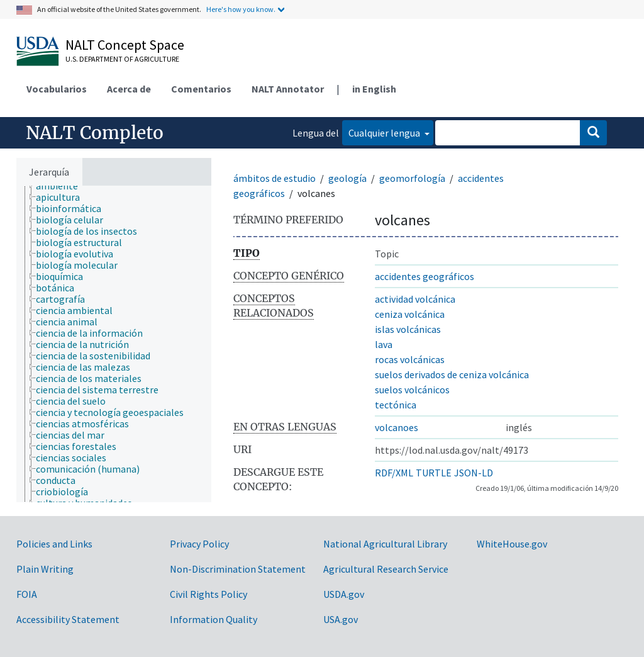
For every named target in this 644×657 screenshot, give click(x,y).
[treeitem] (62, 186)
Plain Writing (45, 569)
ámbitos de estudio (275, 178)
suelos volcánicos (412, 390)
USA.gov (341, 619)
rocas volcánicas (410, 359)
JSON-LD (474, 473)
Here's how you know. (241, 9)
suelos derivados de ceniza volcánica (452, 374)
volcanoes (397, 427)
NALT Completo (95, 133)
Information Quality (214, 619)
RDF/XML (394, 473)
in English (374, 89)
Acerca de (129, 89)
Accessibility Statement (68, 619)
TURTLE (434, 473)
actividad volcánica (415, 299)
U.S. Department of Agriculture (122, 59)
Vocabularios (57, 89)
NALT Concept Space (125, 45)
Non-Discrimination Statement (238, 569)
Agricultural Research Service (386, 569)
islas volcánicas (408, 329)
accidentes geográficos (425, 276)
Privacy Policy (199, 544)
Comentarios (201, 89)
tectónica (396, 405)
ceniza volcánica (410, 314)
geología (347, 178)
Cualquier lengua (385, 133)
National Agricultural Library (385, 544)
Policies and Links (54, 544)
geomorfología (412, 178)
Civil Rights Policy (208, 594)
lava (384, 344)
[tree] (114, 344)
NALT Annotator (288, 89)
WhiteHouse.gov (512, 544)
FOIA (27, 594)
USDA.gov (344, 594)
